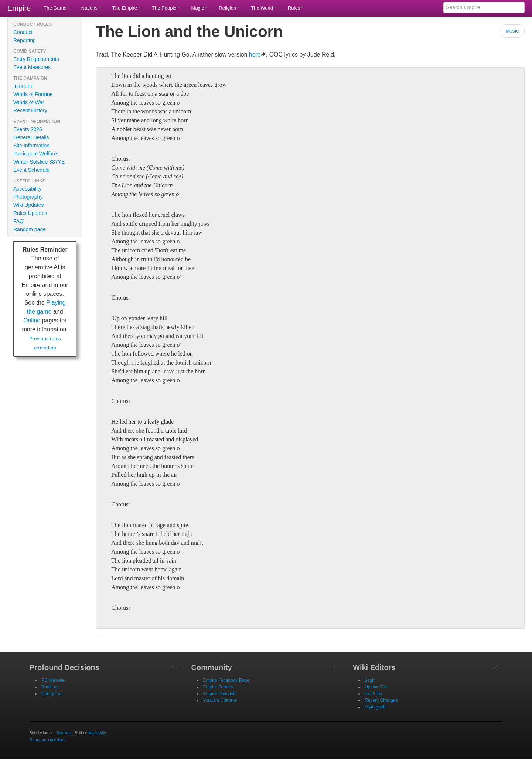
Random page (30, 229)
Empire (19, 8)
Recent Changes (381, 700)
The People (166, 8)
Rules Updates (30, 213)
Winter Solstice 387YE (39, 162)
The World (264, 8)
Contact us (52, 694)
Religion (229, 8)
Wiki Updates (28, 205)
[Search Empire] (484, 7)
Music (513, 31)
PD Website (53, 680)
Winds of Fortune (33, 94)
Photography (28, 197)
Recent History (30, 110)
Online (32, 320)
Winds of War (29, 102)
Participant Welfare (35, 154)
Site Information (31, 146)
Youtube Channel (220, 700)
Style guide (376, 707)
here (258, 54)
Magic (200, 8)
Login (370, 680)
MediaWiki (97, 733)
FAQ (18, 221)
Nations (91, 8)
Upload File (376, 687)
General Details (31, 137)
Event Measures (32, 67)
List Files (373, 694)
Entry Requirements (36, 59)
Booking (49, 687)
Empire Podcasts (220, 694)
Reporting (25, 40)
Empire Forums (218, 687)
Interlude (23, 86)
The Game (57, 8)
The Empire (127, 8)
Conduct (23, 32)
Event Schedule (31, 170)
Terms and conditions (47, 740)
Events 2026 (28, 129)
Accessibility (27, 189)
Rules (296, 8)
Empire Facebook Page (226, 680)
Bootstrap (65, 733)
